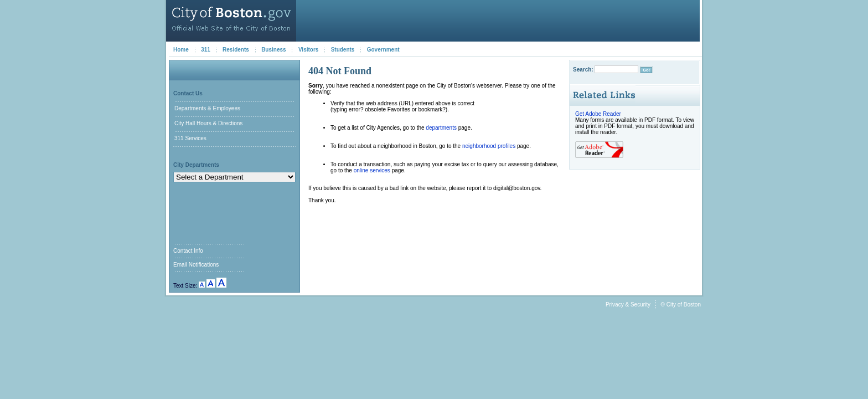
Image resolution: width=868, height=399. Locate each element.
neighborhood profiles (489, 146)
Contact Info (188, 251)
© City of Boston (681, 305)
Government (383, 50)
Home (181, 50)
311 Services (190, 138)
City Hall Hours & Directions (208, 123)
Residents (236, 50)
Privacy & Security (628, 305)
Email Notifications (196, 265)
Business (273, 50)
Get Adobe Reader (598, 114)
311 (206, 50)
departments (441, 128)
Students (343, 50)
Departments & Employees (207, 108)
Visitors (309, 50)
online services (372, 170)
